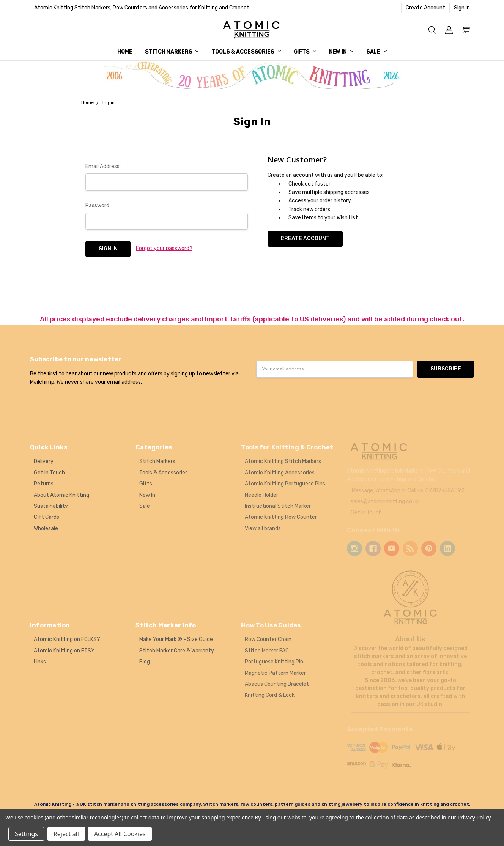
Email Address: (103, 166)
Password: (98, 206)
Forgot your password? (164, 248)
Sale (376, 52)
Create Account (425, 8)
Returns (44, 484)
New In (341, 52)
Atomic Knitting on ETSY (64, 651)
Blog (145, 662)
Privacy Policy (474, 817)
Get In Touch (49, 473)
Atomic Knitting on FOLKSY (67, 639)
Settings (26, 834)
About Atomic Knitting (61, 495)
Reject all (66, 834)
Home (125, 52)
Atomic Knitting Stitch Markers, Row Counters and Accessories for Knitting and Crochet (142, 8)
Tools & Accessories (246, 52)
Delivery (44, 461)
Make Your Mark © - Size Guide (176, 639)
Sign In (462, 8)
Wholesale (46, 529)
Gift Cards (46, 517)
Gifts (305, 52)
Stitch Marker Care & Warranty (177, 651)
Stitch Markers (172, 52)
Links (40, 662)
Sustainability (51, 506)
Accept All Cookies (120, 834)
